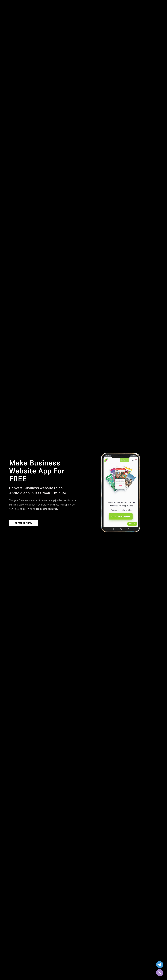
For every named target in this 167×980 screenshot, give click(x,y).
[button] (23, 523)
